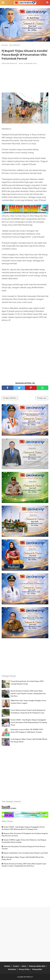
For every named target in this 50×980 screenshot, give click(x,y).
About (24, 966)
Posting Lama (42, 398)
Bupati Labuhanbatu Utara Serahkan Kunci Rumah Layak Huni (26, 853)
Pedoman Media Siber (37, 966)
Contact (16, 966)
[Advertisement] (25, 78)
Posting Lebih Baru (10, 398)
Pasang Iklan (37, 969)
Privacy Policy (24, 969)
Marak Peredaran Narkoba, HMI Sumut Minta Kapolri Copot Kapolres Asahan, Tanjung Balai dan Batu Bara (28, 693)
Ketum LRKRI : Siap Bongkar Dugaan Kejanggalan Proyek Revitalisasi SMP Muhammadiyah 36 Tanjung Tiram (29, 722)
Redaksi (7, 966)
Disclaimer (12, 969)
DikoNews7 (30, 977)
